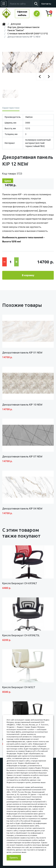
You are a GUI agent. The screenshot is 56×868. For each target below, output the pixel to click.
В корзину (28, 275)
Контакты (46, 4)
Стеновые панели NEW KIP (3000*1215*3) (28, 34)
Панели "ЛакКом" (16, 30)
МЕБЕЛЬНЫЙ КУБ (9, 13)
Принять (14, 858)
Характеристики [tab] (11, 108)
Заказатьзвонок (37, 14)
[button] (40, 77)
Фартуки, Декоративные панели (23, 27)
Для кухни (16, 24)
